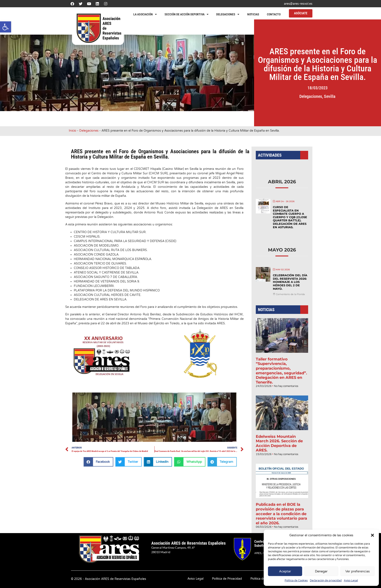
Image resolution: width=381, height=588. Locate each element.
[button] (6, 27)
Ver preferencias (357, 571)
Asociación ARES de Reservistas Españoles (188, 543)
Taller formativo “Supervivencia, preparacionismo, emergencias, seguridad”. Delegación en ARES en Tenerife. (281, 368)
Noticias (253, 14)
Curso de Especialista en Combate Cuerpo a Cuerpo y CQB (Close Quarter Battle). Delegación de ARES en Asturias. (289, 227)
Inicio (73, 131)
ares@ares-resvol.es (298, 4)
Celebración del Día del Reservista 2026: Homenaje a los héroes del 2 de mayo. (289, 287)
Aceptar (285, 571)
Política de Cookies (296, 581)
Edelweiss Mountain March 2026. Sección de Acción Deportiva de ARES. (279, 435)
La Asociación (145, 14)
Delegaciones (228, 14)
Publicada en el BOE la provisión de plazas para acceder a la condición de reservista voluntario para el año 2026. (281, 500)
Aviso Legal (351, 581)
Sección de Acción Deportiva (187, 14)
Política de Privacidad (227, 579)
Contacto (274, 14)
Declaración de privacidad (326, 581)
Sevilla (344, 96)
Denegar (321, 571)
